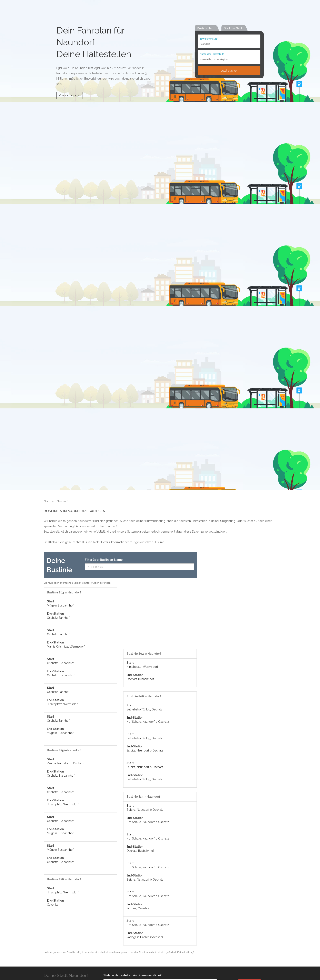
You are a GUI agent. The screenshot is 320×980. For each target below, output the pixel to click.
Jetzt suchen (229, 71)
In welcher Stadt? (210, 39)
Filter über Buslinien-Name (104, 560)
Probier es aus (69, 95)
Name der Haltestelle (212, 54)
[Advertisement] (160, 618)
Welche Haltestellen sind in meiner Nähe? (132, 975)
